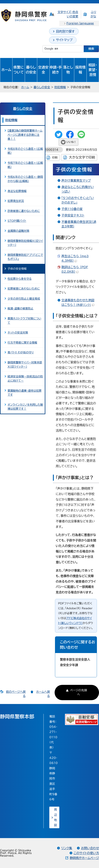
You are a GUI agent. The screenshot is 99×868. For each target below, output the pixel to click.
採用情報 (80, 70)
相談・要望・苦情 (93, 70)
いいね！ (71, 142)
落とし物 (68, 70)
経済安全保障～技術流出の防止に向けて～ (25, 379)
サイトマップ (64, 40)
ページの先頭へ (79, 692)
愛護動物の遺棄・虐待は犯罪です (25, 393)
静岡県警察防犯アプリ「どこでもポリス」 (25, 257)
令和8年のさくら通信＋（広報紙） (25, 151)
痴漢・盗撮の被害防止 (20, 308)
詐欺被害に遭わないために (24, 211)
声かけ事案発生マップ (76, 180)
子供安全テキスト (73, 215)
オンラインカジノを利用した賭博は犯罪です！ (25, 407)
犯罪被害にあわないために (24, 289)
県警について (19, 70)
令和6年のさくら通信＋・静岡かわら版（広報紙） (25, 179)
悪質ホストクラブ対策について (24, 321)
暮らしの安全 (31, 70)
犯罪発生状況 (16, 201)
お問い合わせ (90, 848)
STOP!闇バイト (17, 221)
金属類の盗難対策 (18, 231)
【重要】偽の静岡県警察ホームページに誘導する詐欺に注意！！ (25, 135)
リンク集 (67, 848)
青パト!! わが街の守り (21, 352)
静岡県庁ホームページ (84, 858)
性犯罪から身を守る (20, 279)
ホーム (6, 70)
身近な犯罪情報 (17, 191)
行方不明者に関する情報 (22, 343)
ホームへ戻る (43, 694)
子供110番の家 (72, 209)
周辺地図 (55, 817)
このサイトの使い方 (86, 853)
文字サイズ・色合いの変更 (68, 14)
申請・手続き (56, 70)
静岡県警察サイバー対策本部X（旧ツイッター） (25, 364)
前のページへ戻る (16, 694)
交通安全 (43, 70)
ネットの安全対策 (18, 332)
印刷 (55, 157)
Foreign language (80, 23)
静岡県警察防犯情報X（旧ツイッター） (25, 243)
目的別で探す (65, 31)
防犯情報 (60, 87)
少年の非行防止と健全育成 (24, 299)
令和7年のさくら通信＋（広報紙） (25, 165)
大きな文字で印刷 (82, 157)
